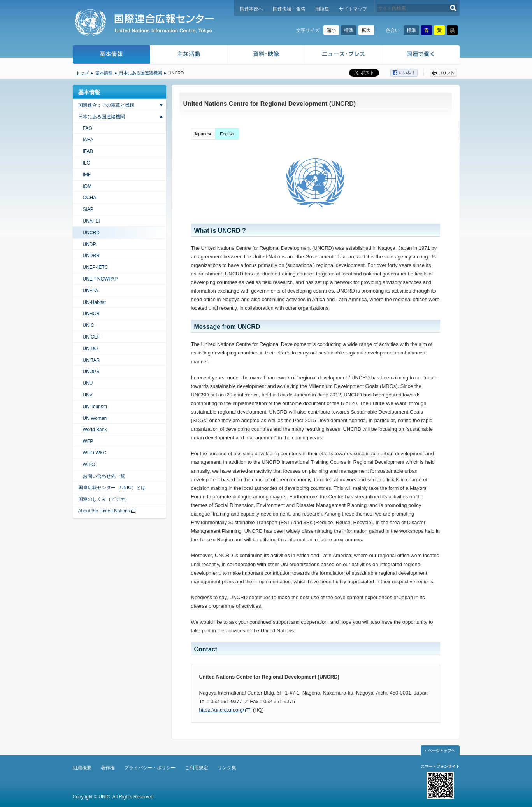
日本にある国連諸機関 (140, 73)
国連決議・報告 (289, 9)
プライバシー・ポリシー (150, 768)
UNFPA (91, 291)
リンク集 (227, 768)
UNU (88, 383)
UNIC (89, 325)
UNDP (90, 244)
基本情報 (111, 55)
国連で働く (422, 55)
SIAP (88, 209)
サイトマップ (353, 9)
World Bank (95, 430)
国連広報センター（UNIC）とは (112, 488)
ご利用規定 (197, 768)
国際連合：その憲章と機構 (106, 105)
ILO (87, 163)
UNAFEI (91, 221)
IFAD (88, 151)
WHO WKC (95, 453)
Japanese (203, 134)
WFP (88, 441)
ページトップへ (440, 750)
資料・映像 (266, 55)
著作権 (108, 768)
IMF (87, 175)
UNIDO (90, 349)
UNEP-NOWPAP (100, 279)
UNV (88, 395)
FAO (88, 128)
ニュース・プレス (344, 55)
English (227, 134)
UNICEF (92, 337)
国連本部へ (251, 9)
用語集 (322, 9)
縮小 (331, 30)
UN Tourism (95, 407)
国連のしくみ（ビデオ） (104, 499)
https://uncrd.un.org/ (222, 710)
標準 (349, 30)
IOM (87, 186)
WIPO (89, 465)
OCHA (90, 198)
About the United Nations (104, 511)
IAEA (88, 140)
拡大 (366, 30)
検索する (453, 8)
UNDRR (91, 256)
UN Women (95, 418)
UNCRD (91, 233)
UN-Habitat (94, 302)
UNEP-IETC (96, 267)
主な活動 (189, 55)
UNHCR (91, 314)
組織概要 (82, 768)
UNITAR (91, 360)
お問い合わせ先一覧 (104, 476)
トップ (82, 73)
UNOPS (91, 372)
